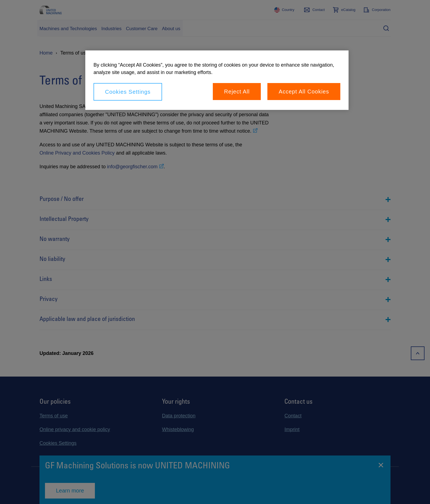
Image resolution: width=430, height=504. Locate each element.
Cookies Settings (128, 92)
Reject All (237, 92)
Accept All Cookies (304, 92)
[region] (217, 80)
